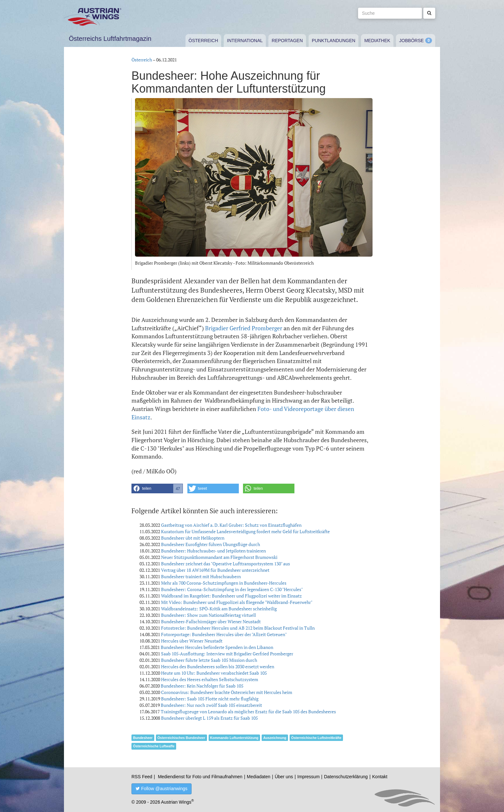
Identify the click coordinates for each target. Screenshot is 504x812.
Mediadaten (259, 777)
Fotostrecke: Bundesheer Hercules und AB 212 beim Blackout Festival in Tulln (238, 628)
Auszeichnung (275, 738)
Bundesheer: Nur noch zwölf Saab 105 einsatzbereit (211, 705)
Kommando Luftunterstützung (234, 738)
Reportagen (287, 41)
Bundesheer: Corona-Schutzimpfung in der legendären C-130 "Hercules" (232, 589)
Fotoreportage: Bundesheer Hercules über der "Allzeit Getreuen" (224, 634)
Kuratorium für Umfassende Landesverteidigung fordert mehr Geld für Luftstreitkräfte (245, 531)
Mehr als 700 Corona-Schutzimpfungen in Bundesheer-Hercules (224, 583)
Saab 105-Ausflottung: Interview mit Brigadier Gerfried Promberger (227, 654)
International (245, 41)
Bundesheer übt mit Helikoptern (193, 538)
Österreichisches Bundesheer (181, 738)
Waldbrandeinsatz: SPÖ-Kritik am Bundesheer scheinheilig (219, 609)
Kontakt (380, 777)
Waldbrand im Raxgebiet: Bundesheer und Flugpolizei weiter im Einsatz (231, 596)
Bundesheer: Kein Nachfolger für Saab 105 (202, 686)
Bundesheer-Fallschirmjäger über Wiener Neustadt (211, 621)
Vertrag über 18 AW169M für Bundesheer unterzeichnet (215, 570)
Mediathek (377, 41)
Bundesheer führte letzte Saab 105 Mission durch (209, 660)
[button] (157, 488)
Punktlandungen (333, 41)
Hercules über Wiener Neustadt (192, 641)
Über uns (284, 777)
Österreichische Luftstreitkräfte (316, 738)
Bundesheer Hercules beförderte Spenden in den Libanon (217, 647)
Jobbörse (411, 41)
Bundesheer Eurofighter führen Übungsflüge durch (211, 544)
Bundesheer (143, 738)
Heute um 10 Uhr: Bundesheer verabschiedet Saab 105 (214, 673)
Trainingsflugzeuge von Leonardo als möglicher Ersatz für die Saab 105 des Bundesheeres (248, 712)
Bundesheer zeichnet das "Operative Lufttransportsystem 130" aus (225, 564)
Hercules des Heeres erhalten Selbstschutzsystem (210, 679)
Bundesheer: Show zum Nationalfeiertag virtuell (208, 615)
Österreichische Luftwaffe (154, 746)
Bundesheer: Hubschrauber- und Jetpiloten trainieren (213, 551)
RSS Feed (142, 777)
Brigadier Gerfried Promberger (244, 328)
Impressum (308, 777)
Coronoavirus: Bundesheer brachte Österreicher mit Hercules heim (227, 692)
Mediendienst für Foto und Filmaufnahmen (200, 777)
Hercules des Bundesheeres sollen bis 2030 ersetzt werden (218, 666)
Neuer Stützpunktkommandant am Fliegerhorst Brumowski (219, 557)
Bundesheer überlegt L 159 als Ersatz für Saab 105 (209, 718)
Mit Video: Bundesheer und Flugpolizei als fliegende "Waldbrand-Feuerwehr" (237, 602)
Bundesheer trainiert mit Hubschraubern (201, 576)
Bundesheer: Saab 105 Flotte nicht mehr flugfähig (210, 699)
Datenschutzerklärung (346, 777)
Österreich (203, 41)
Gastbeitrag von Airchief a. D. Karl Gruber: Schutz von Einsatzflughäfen (231, 525)
